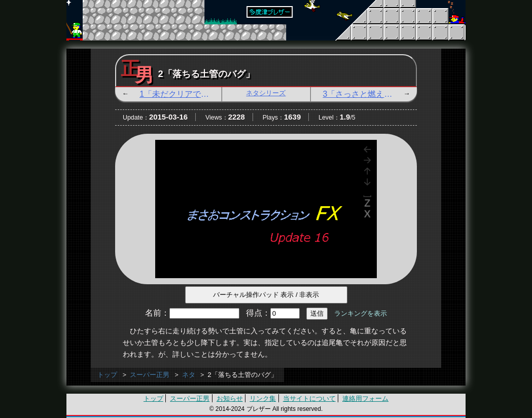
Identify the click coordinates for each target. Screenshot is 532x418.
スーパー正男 (150, 375)
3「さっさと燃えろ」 (362, 94)
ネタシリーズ (266, 93)
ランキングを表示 (361, 313)
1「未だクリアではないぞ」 (180, 94)
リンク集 (263, 398)
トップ (107, 375)
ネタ (189, 375)
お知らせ (230, 398)
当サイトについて (309, 398)
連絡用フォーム (365, 398)
